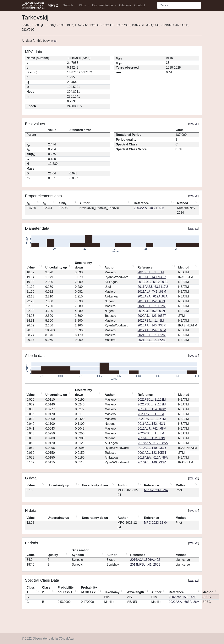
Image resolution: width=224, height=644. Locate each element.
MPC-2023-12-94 (156, 490)
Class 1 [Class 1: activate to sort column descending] (31, 590)
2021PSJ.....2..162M (152, 306)
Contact (140, 5)
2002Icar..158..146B (183, 597)
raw (191, 124)
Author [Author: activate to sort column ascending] (85, 203)
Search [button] (68, 5)
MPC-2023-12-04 (156, 523)
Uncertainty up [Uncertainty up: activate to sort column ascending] (56, 267)
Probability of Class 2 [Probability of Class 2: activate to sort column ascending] (89, 590)
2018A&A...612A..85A (153, 282)
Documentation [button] (103, 5)
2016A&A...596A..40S (145, 560)
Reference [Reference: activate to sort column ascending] (141, 203)
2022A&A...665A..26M (184, 602)
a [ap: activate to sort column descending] (28, 203)
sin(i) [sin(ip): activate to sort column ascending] (63, 203)
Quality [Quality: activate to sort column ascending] (53, 555)
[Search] (179, 5)
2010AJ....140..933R (152, 277)
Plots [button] (83, 5)
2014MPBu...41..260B (145, 565)
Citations (125, 5)
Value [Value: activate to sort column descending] (31, 267)
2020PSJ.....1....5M (151, 272)
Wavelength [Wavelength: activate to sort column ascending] (135, 592)
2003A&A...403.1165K (149, 208)
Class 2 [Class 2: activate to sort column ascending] (46, 590)
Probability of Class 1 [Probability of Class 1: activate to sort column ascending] (66, 590)
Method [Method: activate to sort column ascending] (183, 203)
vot (54, 41)
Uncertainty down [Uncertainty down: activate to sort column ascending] (83, 265)
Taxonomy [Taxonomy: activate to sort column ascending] (112, 592)
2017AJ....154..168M (152, 330)
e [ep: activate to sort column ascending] (44, 203)
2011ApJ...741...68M (152, 292)
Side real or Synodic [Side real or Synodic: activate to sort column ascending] (80, 553)
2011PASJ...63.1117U (153, 287)
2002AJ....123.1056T (152, 316)
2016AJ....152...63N (151, 301)
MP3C (53, 5)
